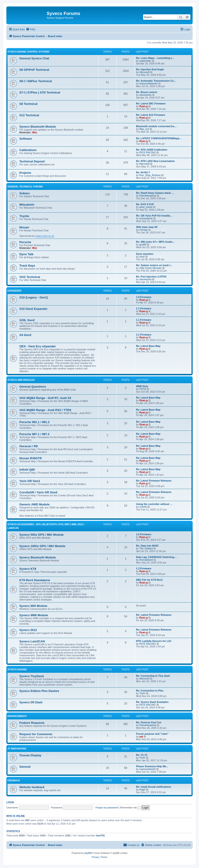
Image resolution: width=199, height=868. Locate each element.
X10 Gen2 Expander (33, 309)
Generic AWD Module (34, 504)
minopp (144, 230)
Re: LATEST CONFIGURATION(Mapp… (159, 138)
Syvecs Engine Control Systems (28, 52)
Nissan (24, 227)
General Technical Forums (25, 187)
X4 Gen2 (25, 335)
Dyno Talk (26, 254)
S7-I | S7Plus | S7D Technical (40, 92)
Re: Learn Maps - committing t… (155, 58)
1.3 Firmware (144, 568)
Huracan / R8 (29, 446)
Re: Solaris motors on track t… (154, 265)
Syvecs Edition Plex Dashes (39, 691)
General (25, 767)
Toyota (24, 216)
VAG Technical (30, 277)
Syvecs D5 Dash (31, 702)
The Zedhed (146, 548)
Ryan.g (144, 106)
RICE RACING (148, 152)
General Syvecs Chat (34, 58)
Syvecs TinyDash (32, 676)
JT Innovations (17, 749)
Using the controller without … (154, 504)
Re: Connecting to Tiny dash (153, 676)
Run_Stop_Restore (150, 175)
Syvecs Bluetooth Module (38, 127)
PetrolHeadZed (148, 196)
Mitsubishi (27, 205)
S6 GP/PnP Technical (34, 70)
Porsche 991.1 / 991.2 (34, 422)
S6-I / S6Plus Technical (36, 81)
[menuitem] (30, 29)
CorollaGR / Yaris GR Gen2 (38, 492)
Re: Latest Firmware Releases (154, 481)
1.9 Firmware (144, 297)
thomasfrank (146, 560)
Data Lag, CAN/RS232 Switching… (156, 557)
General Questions (33, 387)
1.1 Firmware (144, 308)
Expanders (15, 291)
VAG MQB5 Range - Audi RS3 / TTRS (45, 410)
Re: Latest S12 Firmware (151, 115)
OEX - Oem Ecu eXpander (38, 346)
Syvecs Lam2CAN (32, 641)
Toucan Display (30, 755)
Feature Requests (32, 723)
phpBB (88, 853)
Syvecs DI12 (28, 630)
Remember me (130, 807)
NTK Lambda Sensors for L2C (154, 641)
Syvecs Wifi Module (33, 606)
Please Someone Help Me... (152, 766)
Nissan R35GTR (31, 458)
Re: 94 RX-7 (143, 172)
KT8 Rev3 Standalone (35, 580)
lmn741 (101, 835)
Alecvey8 (145, 72)
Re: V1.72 (142, 755)
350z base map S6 (147, 227)
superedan (145, 61)
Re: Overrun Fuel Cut (149, 722)
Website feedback (32, 787)
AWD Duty (142, 386)
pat (141, 737)
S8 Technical (28, 104)
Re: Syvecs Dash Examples (152, 702)
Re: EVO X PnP (145, 204)
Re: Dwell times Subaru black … (155, 193)
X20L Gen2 (27, 320)
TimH (142, 693)
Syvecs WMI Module (34, 615)
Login (10, 802)
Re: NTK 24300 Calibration (152, 150)
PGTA (143, 389)
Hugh (142, 790)
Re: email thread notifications (154, 787)
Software (26, 139)
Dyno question (145, 254)
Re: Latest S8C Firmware (151, 103)
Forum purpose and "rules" (152, 734)
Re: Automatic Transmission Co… (156, 81)
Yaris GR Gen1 (30, 481)
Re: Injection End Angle (150, 69)
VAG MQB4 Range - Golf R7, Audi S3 (45, 398)
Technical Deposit (32, 161)
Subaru (24, 193)
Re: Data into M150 (147, 546)
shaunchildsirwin (149, 83)
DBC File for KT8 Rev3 (149, 580)
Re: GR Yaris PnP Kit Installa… (154, 216)
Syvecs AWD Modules (21, 380)
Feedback (14, 781)
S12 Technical (29, 115)
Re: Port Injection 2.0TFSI (151, 277)
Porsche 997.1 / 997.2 (34, 434)
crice (142, 257)
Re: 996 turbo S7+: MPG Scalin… (155, 242)
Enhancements (17, 716)
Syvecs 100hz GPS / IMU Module (42, 546)
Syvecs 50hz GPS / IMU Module (42, 535)
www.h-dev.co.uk (45, 236)
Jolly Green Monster (151, 268)
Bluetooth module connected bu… (156, 126)
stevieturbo (146, 95)
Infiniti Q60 (27, 470)
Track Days (27, 266)
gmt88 (143, 245)
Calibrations (28, 150)
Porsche (25, 242)
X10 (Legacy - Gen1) (34, 297)
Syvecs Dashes (17, 670)
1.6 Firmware (144, 534)
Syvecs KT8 (28, 569)
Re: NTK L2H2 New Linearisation (155, 161)
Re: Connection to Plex (150, 691)
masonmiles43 (147, 769)
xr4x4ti (143, 507)
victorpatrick (146, 218)
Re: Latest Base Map (148, 346)
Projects (25, 173)
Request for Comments (36, 734)
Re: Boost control (146, 92)
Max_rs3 (144, 129)
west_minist (146, 207)
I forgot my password (106, 807)
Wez (35, 132)
